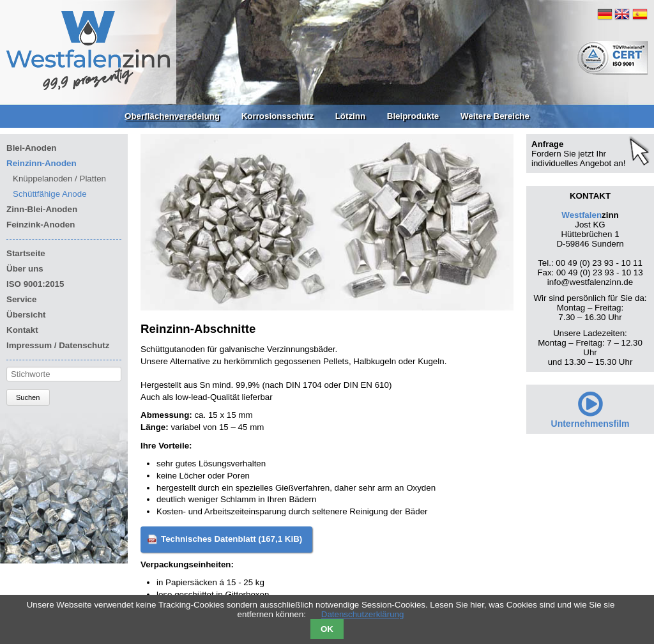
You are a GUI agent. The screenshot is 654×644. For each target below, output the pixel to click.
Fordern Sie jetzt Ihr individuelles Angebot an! (578, 158)
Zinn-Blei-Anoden (42, 209)
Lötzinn (350, 116)
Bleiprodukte (413, 116)
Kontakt (22, 330)
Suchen (28, 397)
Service (21, 299)
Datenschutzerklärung (363, 614)
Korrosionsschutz (278, 116)
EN (622, 14)
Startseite (26, 253)
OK (327, 629)
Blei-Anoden (32, 148)
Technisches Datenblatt (232, 539)
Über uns (25, 269)
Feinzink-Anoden (41, 225)
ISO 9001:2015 (35, 284)
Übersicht (26, 315)
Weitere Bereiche (495, 116)
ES (640, 14)
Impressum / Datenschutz (58, 345)
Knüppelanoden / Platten (59, 179)
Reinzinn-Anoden (42, 163)
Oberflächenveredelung (172, 116)
